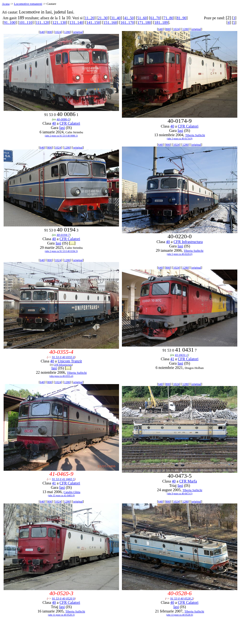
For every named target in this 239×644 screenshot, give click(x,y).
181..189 (161, 23)
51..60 (142, 18)
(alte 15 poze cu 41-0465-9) (61, 495)
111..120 (42, 23)
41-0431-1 (181, 355)
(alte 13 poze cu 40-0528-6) (179, 615)
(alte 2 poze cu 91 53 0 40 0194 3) (61, 251)
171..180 (144, 23)
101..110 (26, 23)
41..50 (129, 18)
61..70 (155, 18)
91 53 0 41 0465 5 (63, 479)
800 (50, 32)
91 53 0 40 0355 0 (63, 357)
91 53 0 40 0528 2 (182, 598)
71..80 (168, 18)
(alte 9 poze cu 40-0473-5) (180, 493)
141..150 (93, 23)
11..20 (90, 18)
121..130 (59, 23)
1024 (58, 32)
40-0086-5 (63, 119)
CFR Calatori (70, 123)
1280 (67, 32)
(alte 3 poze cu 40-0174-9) (180, 138)
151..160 (110, 23)
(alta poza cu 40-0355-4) (61, 376)
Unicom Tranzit (70, 361)
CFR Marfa (188, 481)
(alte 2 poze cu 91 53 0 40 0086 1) (61, 136)
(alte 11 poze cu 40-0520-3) (61, 615)
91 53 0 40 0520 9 (63, 598)
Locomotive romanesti (28, 4)
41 (172, 359)
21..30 (103, 18)
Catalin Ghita (72, 492)
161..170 (127, 23)
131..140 (76, 23)
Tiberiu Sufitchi (195, 135)
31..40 (116, 18)
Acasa (6, 4)
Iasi (62, 128)
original (78, 32)
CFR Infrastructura (188, 242)
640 (42, 32)
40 (54, 123)
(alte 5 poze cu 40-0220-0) (180, 254)
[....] (72, 243)
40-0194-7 (63, 235)
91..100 (10, 23)
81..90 (182, 18)
